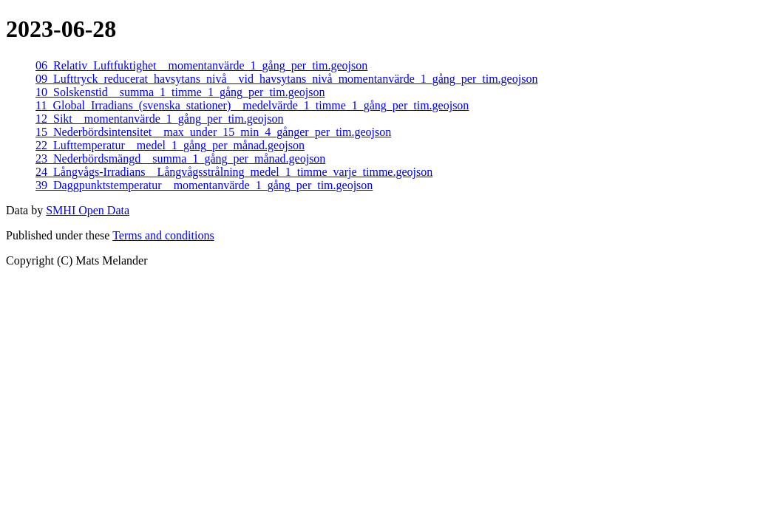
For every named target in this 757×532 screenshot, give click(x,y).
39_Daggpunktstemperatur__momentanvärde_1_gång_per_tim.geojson (204, 185)
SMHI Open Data (88, 210)
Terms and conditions (163, 235)
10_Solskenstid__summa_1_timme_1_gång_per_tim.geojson (180, 92)
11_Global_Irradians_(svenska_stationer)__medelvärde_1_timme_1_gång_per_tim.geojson (252, 105)
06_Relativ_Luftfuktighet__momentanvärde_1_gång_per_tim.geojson (201, 65)
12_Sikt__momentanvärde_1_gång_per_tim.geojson (160, 119)
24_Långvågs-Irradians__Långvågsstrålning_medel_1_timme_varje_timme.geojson (234, 172)
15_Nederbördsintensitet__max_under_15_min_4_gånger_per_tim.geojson (213, 132)
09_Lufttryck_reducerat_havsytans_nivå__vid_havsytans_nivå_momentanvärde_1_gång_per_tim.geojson (286, 79)
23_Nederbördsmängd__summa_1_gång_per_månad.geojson (180, 158)
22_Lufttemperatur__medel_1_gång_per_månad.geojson (170, 145)
